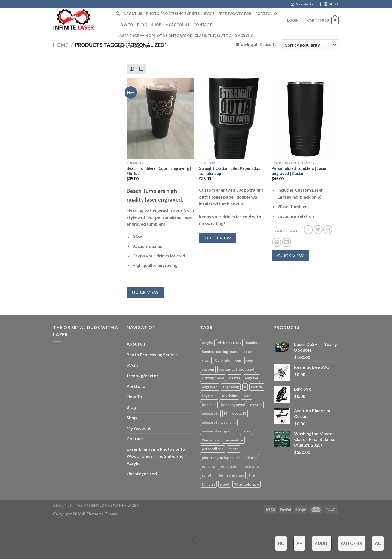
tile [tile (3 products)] (252, 475)
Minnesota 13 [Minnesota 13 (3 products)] (235, 413)
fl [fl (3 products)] (245, 387)
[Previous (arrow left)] (5, 549)
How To (125, 25)
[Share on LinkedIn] (287, 242)
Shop (156, 25)
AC (378, 543)
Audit (321, 543)
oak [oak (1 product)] (247, 431)
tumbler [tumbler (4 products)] (208, 484)
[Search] (118, 14)
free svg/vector (235, 14)
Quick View (145, 292)
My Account (178, 25)
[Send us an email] (336, 4)
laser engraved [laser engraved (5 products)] (233, 405)
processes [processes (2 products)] (228, 466)
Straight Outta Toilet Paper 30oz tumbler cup (230, 171)
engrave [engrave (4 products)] (252, 378)
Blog (142, 25)
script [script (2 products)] (207, 475)
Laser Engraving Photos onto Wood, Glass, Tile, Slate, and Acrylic (186, 36)
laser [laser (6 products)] (247, 396)
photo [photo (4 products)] (233, 449)
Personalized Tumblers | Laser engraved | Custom (299, 171)
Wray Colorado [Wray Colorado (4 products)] (246, 484)
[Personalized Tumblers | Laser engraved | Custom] (305, 118)
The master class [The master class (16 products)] (230, 475)
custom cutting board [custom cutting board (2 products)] (237, 369)
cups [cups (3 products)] (250, 360)
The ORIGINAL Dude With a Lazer (107, 506)
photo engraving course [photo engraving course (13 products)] (221, 458)
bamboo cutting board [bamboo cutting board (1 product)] (220, 352)
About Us (133, 14)
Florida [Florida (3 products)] (257, 387)
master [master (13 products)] (256, 405)
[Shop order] (310, 45)
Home (61, 45)
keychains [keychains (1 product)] (229, 396)
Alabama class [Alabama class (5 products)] (229, 343)
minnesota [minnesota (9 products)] (210, 413)
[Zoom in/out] (21, 526)
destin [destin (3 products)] (235, 378)
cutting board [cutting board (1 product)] (213, 378)
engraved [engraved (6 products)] (210, 387)
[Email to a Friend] (328, 230)
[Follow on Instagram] (326, 4)
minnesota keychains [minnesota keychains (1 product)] (219, 422)
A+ (299, 543)
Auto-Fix (352, 543)
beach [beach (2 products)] (248, 352)
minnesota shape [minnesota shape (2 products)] (216, 431)
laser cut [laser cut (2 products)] (209, 405)
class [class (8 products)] (206, 360)
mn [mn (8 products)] (237, 431)
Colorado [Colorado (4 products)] (223, 360)
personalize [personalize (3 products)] (233, 440)
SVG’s (209, 14)
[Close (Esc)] (5, 526)
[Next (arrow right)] (21, 549)
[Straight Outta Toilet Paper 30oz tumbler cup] (233, 118)
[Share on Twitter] (318, 230)
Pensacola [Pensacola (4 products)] (210, 440)
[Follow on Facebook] (321, 4)
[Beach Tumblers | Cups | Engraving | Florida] (160, 118)
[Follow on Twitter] (331, 4)
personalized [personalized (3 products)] (213, 449)
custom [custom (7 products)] (208, 369)
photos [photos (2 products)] (251, 458)
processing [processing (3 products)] (251, 466)
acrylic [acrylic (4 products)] (207, 343)
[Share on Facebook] (308, 230)
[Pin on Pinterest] (277, 242)
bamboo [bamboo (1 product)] (253, 343)
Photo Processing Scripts (173, 14)
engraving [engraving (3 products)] (231, 387)
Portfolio (266, 14)
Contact (203, 25)
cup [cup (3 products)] (238, 360)
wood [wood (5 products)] (225, 484)
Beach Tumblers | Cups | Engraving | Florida (159, 171)
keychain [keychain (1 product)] (209, 396)
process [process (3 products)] (208, 466)
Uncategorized (133, 47)
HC (281, 543)
